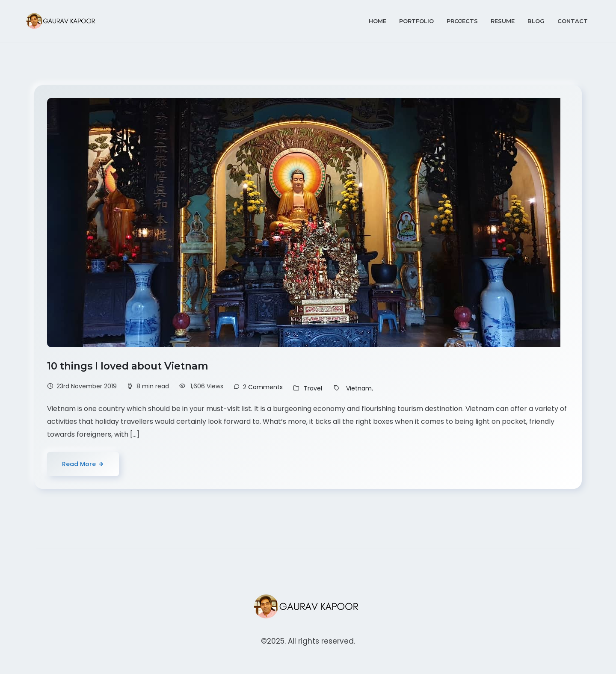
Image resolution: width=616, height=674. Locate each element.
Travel (313, 388)
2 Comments (263, 387)
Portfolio (416, 21)
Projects (462, 21)
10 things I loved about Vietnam (129, 366)
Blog (536, 21)
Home (378, 21)
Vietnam (359, 388)
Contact (573, 21)
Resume (503, 21)
